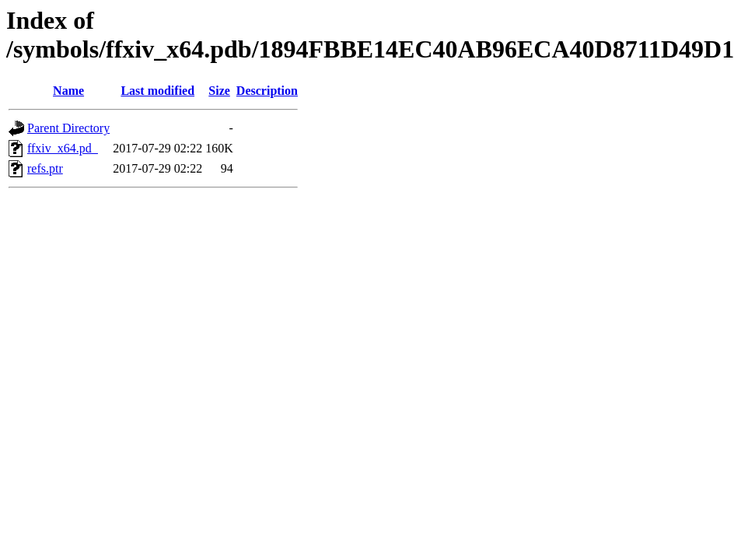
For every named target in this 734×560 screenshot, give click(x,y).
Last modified (157, 91)
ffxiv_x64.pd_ (63, 148)
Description (267, 91)
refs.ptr (45, 168)
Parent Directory (68, 128)
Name (68, 91)
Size (219, 91)
